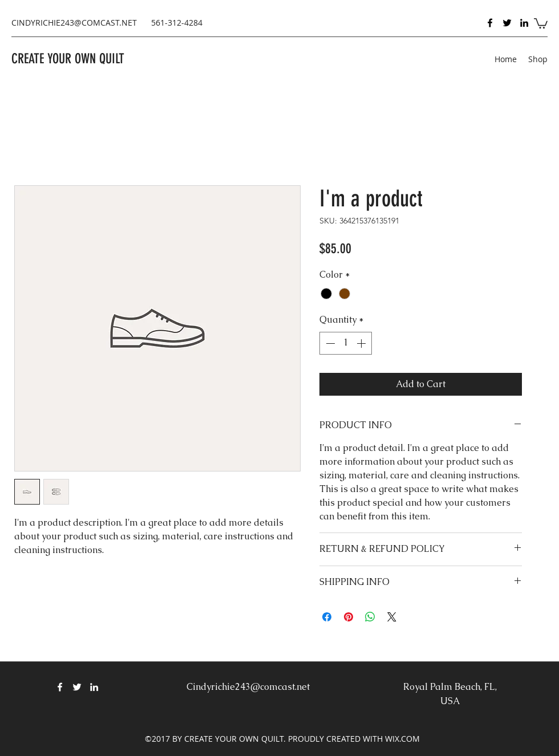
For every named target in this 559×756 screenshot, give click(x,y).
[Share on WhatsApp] (370, 617)
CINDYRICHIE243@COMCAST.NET (74, 23)
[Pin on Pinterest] (349, 617)
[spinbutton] (346, 343)
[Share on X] (392, 617)
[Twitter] (507, 23)
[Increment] (362, 343)
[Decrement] (329, 343)
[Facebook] (490, 23)
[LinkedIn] (524, 23)
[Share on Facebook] (327, 617)
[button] (541, 23)
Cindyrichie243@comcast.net (248, 687)
